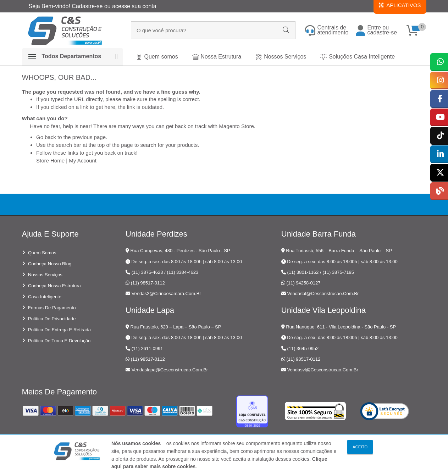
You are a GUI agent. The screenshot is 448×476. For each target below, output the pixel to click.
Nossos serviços (45, 275)
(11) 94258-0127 (303, 283)
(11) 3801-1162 (303, 272)
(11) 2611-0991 (147, 348)
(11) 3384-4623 (182, 272)
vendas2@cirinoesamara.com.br (166, 294)
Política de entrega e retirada (59, 330)
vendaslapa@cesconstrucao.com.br (170, 370)
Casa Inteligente (45, 297)
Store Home (50, 160)
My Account (83, 160)
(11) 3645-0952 (303, 348)
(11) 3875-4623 (147, 272)
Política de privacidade (52, 319)
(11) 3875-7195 (338, 272)
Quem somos (42, 253)
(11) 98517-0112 (148, 283)
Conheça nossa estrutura (54, 286)
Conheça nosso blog (50, 264)
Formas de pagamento (52, 308)
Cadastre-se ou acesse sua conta (114, 6)
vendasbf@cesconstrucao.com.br (323, 294)
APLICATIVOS (400, 5)
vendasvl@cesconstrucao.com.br (322, 370)
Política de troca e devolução (59, 341)
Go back (46, 137)
